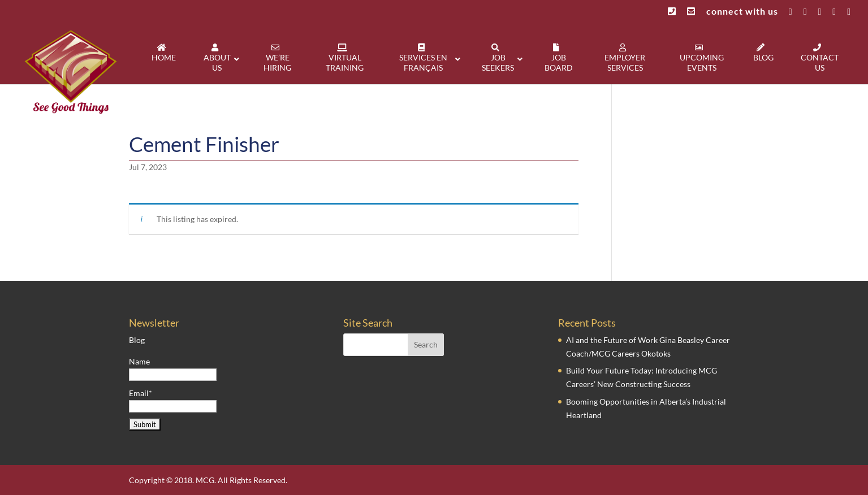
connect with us (742, 12)
